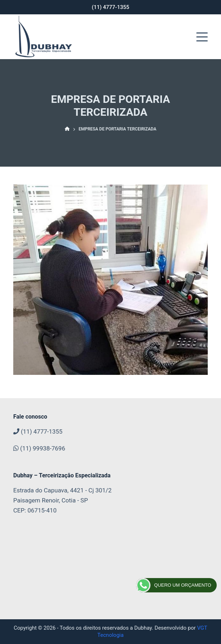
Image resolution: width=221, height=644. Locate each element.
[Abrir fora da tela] (202, 37)
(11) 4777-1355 (110, 7)
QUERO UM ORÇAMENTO (174, 585)
